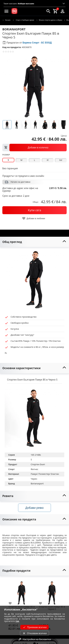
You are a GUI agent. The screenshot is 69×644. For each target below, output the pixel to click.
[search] (48, 11)
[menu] (6, 11)
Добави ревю (34, 508)
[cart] (55, 11)
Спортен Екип (38, 464)
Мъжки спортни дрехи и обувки (49, 20)
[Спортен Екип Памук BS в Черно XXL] (22, 592)
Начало (6, 20)
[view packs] (34, 147)
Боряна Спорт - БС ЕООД (37, 43)
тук (17, 621)
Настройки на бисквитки (34, 639)
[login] (63, 11)
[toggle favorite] (34, 218)
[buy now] (34, 210)
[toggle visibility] (34, 242)
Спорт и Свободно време (23, 20)
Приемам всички (34, 627)
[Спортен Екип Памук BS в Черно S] (52, 592)
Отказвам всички (34, 633)
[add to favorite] (12, 603)
